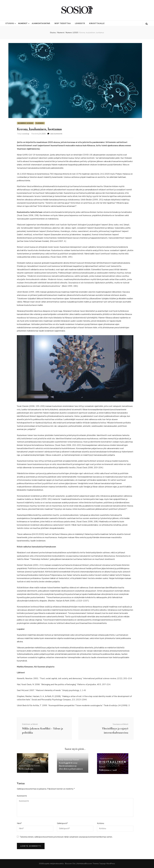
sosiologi (26, 134)
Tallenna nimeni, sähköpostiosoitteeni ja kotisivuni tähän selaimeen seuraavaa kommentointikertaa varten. (66, 837)
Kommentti (22, 796)
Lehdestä (80, 24)
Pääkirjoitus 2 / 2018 (108, 770)
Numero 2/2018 (106, 764)
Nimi (19, 823)
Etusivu (10, 24)
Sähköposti (62, 823)
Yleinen (40, 123)
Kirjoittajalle (97, 24)
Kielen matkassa (26, 769)
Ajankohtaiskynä (41, 24)
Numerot (23, 24)
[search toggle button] (147, 24)
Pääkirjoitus (119, 764)
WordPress (111, 864)
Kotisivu (101, 823)
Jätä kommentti (56, 134)
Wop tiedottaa (63, 24)
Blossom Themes (92, 864)
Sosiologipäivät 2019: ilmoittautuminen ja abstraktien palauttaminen (71, 766)
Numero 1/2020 (25, 123)
